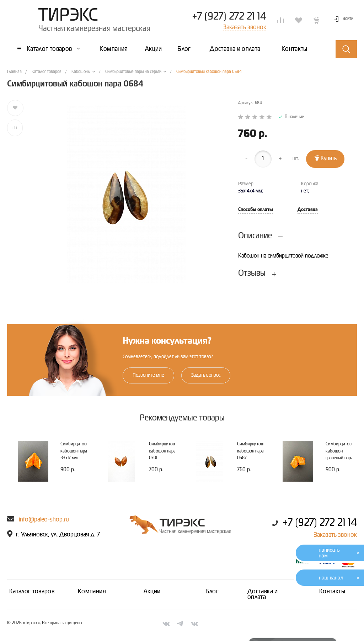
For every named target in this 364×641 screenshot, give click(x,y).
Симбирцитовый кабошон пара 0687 (253, 451)
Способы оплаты (256, 210)
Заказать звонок (335, 535)
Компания (92, 592)
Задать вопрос (206, 375)
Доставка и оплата (263, 594)
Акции (152, 592)
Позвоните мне (148, 375)
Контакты (332, 592)
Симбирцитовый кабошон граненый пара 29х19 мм (341, 455)
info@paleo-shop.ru (44, 520)
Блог (212, 592)
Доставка (308, 210)
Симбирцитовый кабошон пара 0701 (165, 451)
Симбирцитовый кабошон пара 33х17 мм (76, 451)
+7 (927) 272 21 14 (229, 17)
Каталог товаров (32, 592)
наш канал (331, 578)
